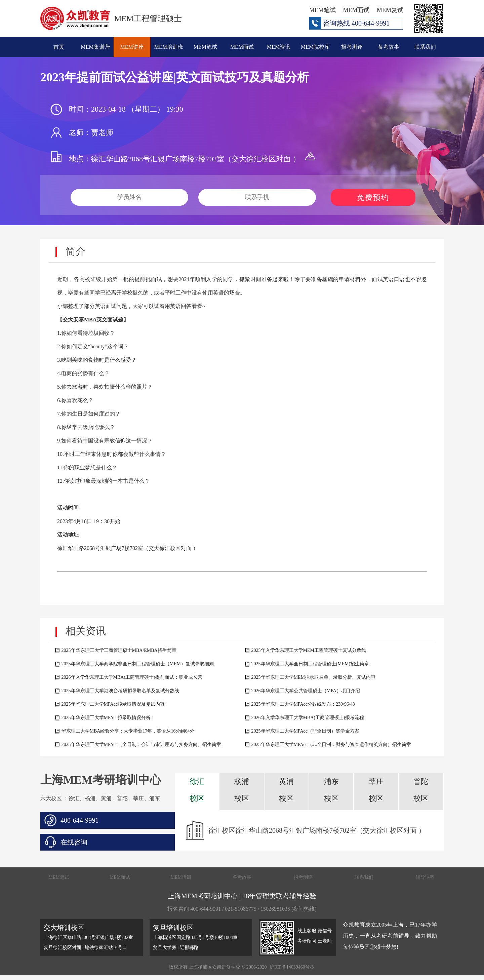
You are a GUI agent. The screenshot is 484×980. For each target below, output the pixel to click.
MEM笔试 (205, 47)
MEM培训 (181, 877)
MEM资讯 (279, 47)
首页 (59, 47)
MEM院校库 (315, 47)
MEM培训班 (169, 47)
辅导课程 (425, 877)
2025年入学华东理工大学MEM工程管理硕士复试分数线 (309, 650)
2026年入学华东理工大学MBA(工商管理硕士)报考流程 (308, 718)
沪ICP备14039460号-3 (292, 967)
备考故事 (389, 47)
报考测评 (352, 47)
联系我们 (425, 47)
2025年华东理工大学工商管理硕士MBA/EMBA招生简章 (119, 650)
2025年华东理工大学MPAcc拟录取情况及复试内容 (113, 704)
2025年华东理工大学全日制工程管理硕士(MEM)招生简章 (310, 664)
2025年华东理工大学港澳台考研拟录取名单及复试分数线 (120, 691)
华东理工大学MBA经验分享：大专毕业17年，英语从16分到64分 (128, 731)
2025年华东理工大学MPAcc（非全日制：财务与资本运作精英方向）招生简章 (331, 744)
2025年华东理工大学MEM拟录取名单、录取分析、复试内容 (313, 677)
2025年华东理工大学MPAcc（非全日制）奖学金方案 (306, 731)
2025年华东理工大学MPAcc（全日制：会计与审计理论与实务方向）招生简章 (142, 744)
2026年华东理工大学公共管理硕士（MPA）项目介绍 (306, 691)
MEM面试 (242, 47)
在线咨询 (74, 842)
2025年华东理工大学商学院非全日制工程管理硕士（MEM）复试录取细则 (138, 664)
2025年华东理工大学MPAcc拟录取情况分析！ (109, 718)
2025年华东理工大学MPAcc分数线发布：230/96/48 (303, 704)
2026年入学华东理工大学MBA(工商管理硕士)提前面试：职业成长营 (132, 677)
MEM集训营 (95, 47)
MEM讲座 (132, 47)
